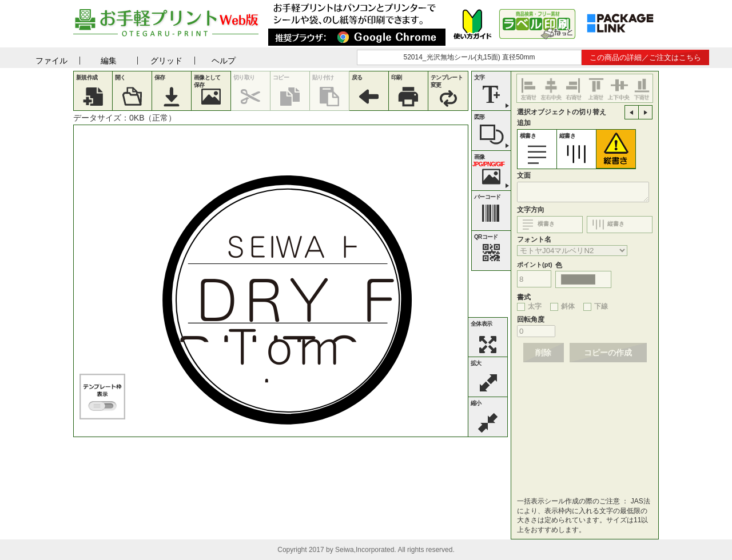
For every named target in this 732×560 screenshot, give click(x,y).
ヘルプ (224, 61)
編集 (109, 61)
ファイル (51, 61)
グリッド (166, 61)
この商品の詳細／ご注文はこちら (645, 57)
